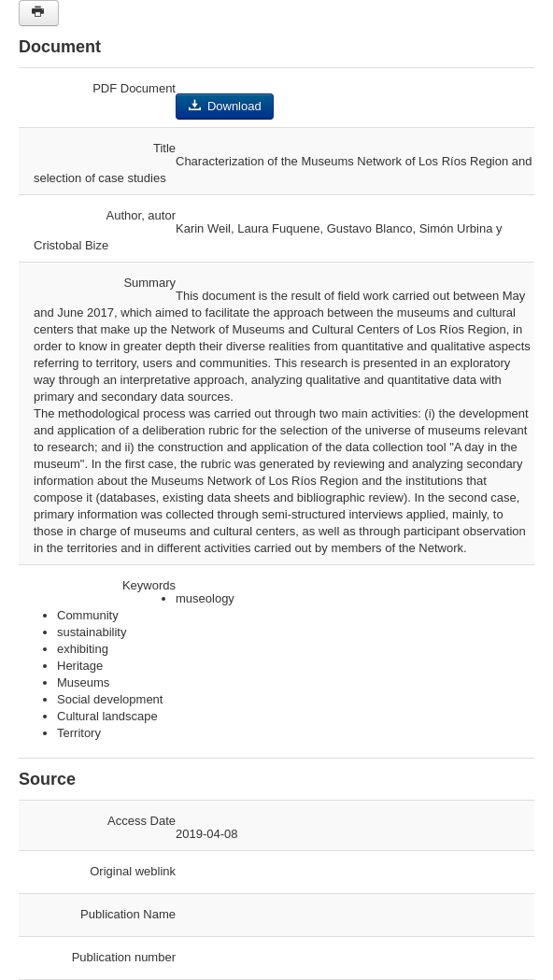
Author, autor (141, 215)
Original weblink (133, 871)
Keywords (149, 585)
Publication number (124, 957)
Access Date (142, 821)
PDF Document (134, 88)
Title (164, 148)
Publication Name (128, 914)
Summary (149, 283)
